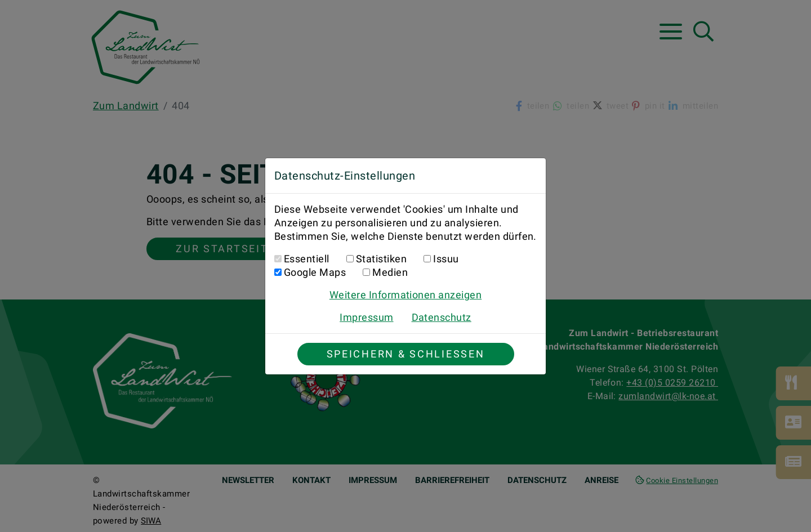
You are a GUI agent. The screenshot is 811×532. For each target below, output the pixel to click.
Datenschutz (442, 317)
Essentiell (307, 259)
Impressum (366, 317)
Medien (390, 272)
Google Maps (315, 272)
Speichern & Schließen (406, 354)
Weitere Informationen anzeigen (405, 295)
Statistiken (381, 259)
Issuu (446, 259)
